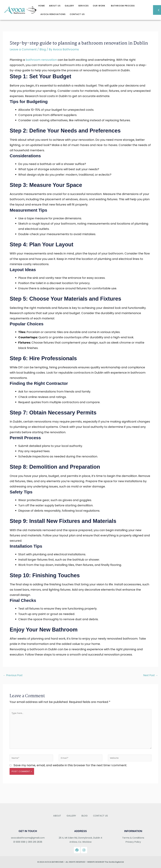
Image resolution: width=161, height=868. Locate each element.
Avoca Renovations (53, 14)
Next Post (151, 675)
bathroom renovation (41, 60)
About (57, 816)
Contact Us (77, 14)
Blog (43, 49)
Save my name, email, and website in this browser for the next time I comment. (70, 765)
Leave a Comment (23, 49)
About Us (55, 6)
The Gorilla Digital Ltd (114, 862)
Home (42, 6)
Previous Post (13, 675)
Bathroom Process (123, 6)
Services (83, 6)
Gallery (69, 6)
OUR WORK (100, 6)
